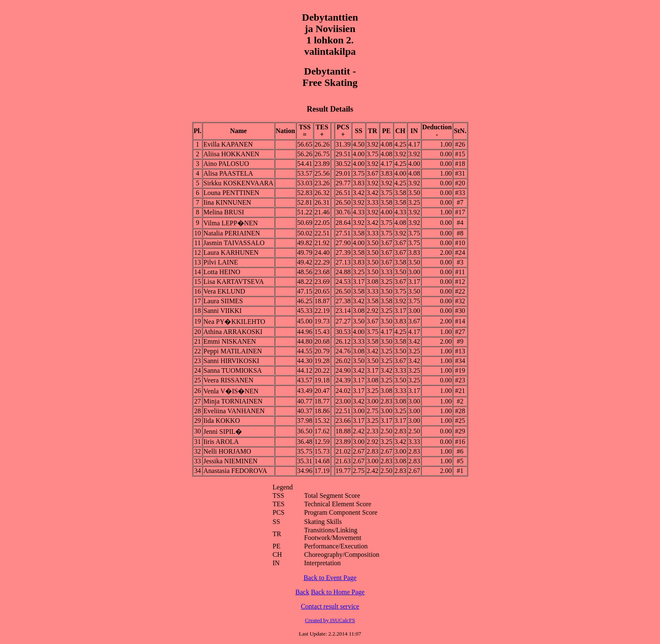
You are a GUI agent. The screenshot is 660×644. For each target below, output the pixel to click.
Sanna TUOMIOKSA (233, 370)
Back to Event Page (330, 578)
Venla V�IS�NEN (231, 391)
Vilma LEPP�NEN (230, 223)
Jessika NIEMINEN (230, 461)
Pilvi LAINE (221, 262)
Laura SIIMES (223, 301)
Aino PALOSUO (226, 164)
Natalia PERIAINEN (232, 233)
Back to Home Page (338, 592)
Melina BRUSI (224, 212)
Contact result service (330, 606)
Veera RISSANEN (228, 380)
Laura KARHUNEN (231, 253)
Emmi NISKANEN (230, 341)
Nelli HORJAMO (227, 451)
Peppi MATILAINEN (233, 351)
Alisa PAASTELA (228, 173)
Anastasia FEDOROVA (235, 471)
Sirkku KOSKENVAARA (238, 183)
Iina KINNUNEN (227, 202)
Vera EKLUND (224, 291)
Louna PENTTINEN (231, 193)
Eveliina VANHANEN (234, 411)
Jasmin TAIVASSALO (234, 243)
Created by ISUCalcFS (330, 620)
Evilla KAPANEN (228, 144)
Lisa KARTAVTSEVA (233, 282)
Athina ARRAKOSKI (233, 332)
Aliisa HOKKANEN (231, 154)
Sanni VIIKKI (222, 311)
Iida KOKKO (222, 421)
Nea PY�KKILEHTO (234, 322)
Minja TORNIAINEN (233, 401)
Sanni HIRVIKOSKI (231, 361)
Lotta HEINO (222, 272)
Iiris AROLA (221, 442)
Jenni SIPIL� (223, 432)
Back (302, 592)
